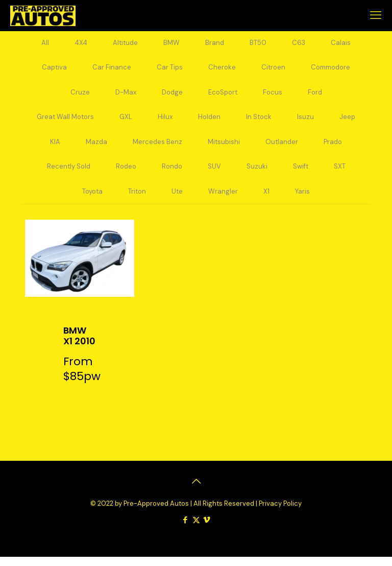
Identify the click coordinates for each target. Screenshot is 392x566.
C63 (299, 44)
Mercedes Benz (157, 148)
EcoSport (223, 96)
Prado (333, 148)
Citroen (273, 70)
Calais (341, 44)
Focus (273, 96)
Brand (215, 44)
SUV (214, 174)
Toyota (92, 200)
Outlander (282, 148)
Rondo (172, 174)
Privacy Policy (280, 513)
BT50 (258, 44)
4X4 (81, 44)
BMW (171, 44)
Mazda (96, 148)
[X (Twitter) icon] (196, 529)
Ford (315, 96)
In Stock (259, 122)
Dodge (172, 96)
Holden (209, 122)
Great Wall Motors (65, 122)
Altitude (125, 44)
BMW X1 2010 (79, 345)
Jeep (347, 122)
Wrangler (223, 200)
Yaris (302, 200)
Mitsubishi (224, 148)
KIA (55, 148)
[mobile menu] (376, 15)
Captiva (54, 70)
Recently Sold (69, 174)
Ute (177, 200)
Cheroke (222, 70)
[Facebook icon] (186, 529)
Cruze (80, 96)
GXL (126, 122)
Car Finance (112, 70)
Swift (301, 174)
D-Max (126, 96)
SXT (340, 174)
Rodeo (126, 174)
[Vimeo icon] (207, 529)
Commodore (330, 70)
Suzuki (257, 174)
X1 (266, 200)
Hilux (165, 122)
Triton (137, 200)
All (45, 44)
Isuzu (305, 122)
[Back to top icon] (196, 491)
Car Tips (170, 70)
